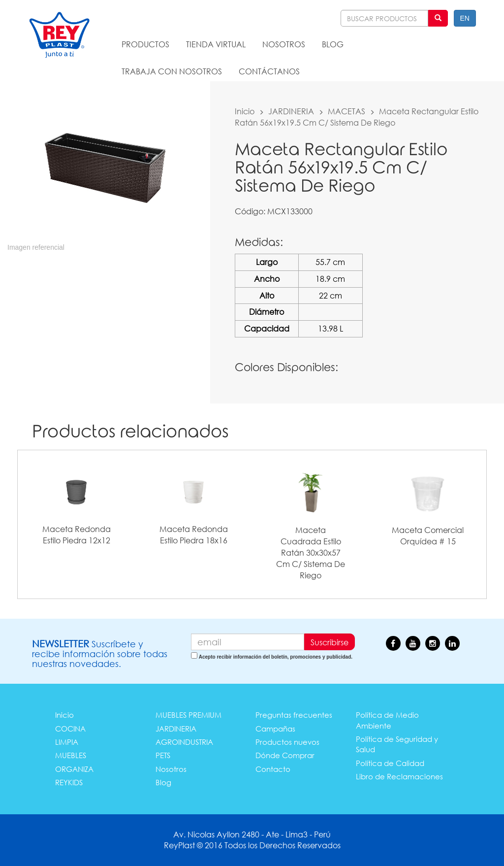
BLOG (333, 44)
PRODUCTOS (145, 44)
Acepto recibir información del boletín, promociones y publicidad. (276, 657)
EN (465, 18)
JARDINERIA (291, 111)
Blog (163, 782)
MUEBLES (71, 755)
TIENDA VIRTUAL (216, 44)
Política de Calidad (390, 763)
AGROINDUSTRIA (184, 742)
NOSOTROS (284, 44)
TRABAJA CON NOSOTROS (172, 71)
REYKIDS (69, 782)
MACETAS (346, 111)
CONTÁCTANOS (269, 71)
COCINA (70, 729)
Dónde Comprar (285, 755)
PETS (163, 755)
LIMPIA (67, 742)
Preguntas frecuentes (294, 715)
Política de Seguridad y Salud (397, 744)
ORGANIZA (74, 769)
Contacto (273, 769)
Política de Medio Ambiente (387, 720)
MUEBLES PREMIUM (189, 715)
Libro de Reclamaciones (399, 776)
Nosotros (171, 769)
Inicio (245, 111)
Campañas (275, 729)
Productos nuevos (287, 742)
